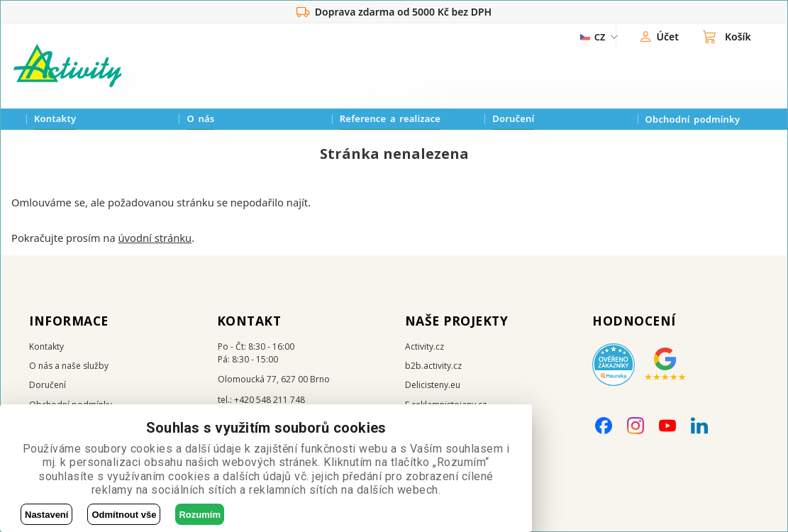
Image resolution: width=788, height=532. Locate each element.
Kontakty (55, 118)
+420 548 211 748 (270, 400)
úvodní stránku (155, 238)
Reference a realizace (390, 118)
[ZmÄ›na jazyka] (593, 37)
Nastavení (46, 515)
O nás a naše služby (69, 366)
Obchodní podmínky (693, 119)
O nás (200, 118)
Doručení (513, 118)
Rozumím (200, 515)
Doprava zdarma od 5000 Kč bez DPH (394, 12)
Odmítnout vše (124, 515)
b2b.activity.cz (433, 366)
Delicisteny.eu (433, 385)
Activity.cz (424, 347)
